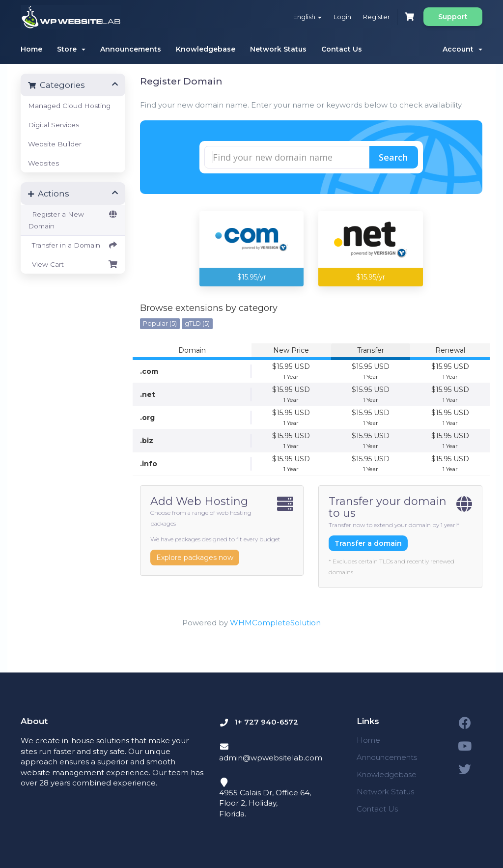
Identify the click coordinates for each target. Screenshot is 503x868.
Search (393, 157)
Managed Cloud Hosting (69, 106)
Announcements (131, 49)
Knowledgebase (206, 49)
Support (453, 17)
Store (71, 49)
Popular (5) (160, 323)
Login (342, 17)
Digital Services (54, 125)
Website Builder (55, 144)
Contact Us (342, 49)
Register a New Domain (73, 219)
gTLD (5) (197, 323)
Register (377, 17)
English (307, 17)
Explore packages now (195, 558)
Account (462, 49)
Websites (43, 163)
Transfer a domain (368, 543)
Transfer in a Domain (73, 245)
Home (31, 49)
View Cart (73, 264)
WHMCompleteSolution (275, 623)
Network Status (278, 49)
